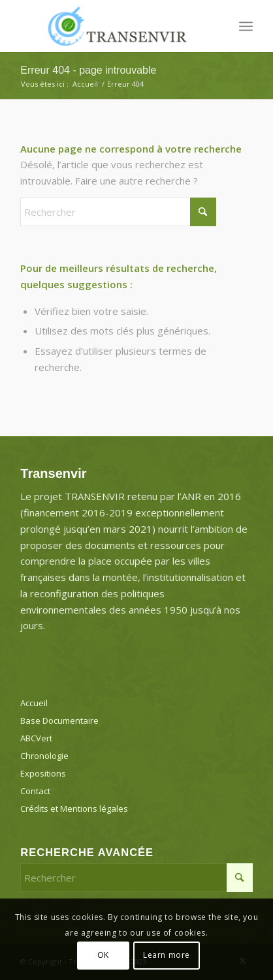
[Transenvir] (113, 26)
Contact (35, 791)
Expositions (43, 773)
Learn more (167, 955)
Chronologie (44, 756)
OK (103, 955)
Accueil (34, 703)
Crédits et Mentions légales (74, 809)
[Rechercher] (118, 212)
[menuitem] (246, 26)
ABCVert (36, 738)
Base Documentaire (59, 720)
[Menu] (246, 26)
